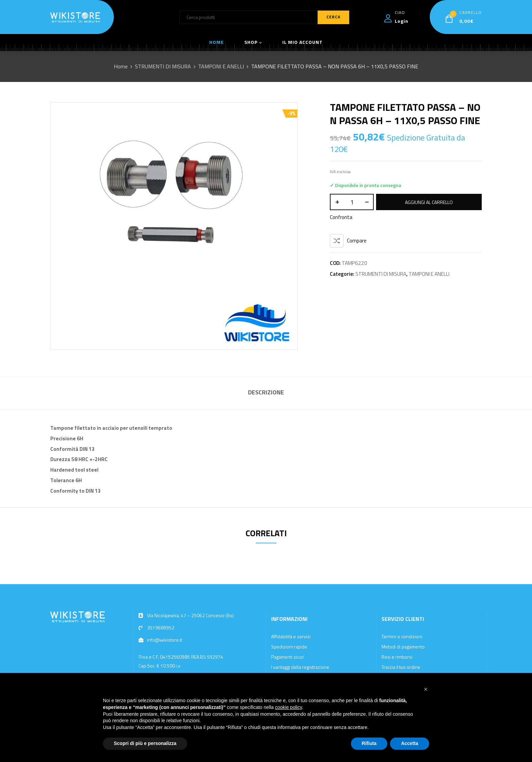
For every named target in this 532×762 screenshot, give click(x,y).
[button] (426, 689)
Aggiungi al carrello (429, 202)
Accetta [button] (410, 743)
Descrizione (266, 392)
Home (121, 66)
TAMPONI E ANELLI (221, 66)
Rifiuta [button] (369, 743)
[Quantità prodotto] (352, 202)
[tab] (266, 393)
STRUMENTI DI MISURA (163, 66)
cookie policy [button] (289, 707)
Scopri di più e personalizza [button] (145, 743)
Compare (357, 241)
